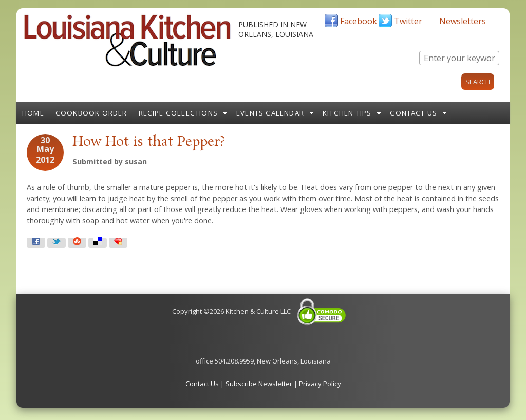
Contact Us (414, 113)
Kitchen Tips (347, 113)
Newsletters (463, 21)
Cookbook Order (91, 113)
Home (33, 113)
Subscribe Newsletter (259, 384)
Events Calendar (270, 113)
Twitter (408, 21)
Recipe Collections (179, 113)
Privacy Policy (320, 384)
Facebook (359, 21)
